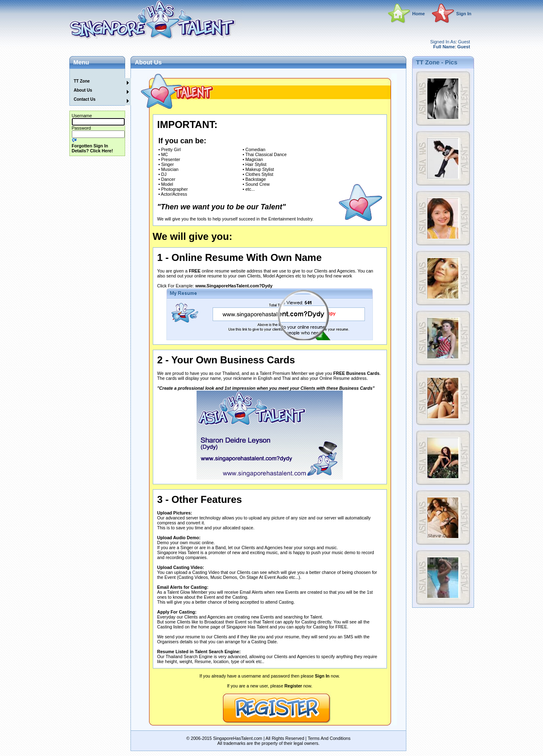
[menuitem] (95, 73)
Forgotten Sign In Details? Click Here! (92, 148)
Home (419, 14)
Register (293, 686)
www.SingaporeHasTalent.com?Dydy (234, 286)
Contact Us (85, 99)
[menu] (95, 87)
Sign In (464, 14)
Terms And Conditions (329, 738)
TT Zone (82, 81)
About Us (83, 90)
